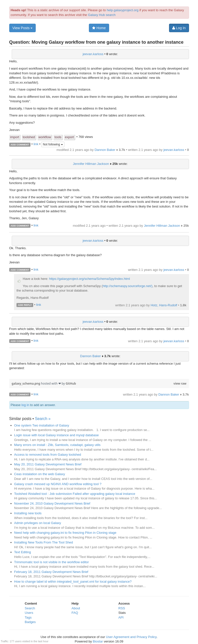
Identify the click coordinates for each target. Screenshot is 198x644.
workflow (45, 137)
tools (58, 137)
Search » (43, 419)
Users (29, 613)
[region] (99, 376)
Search (30, 608)
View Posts (23, 28)
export (69, 137)
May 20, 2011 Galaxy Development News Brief (48, 464)
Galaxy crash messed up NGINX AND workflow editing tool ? (58, 484)
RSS (122, 608)
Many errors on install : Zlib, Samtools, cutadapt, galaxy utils (57, 445)
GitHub (71, 383)
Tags (28, 617)
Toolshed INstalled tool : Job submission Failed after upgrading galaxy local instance (75, 494)
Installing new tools (28, 513)
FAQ (75, 613)
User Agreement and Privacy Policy (131, 637)
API (121, 617)
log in (25, 405)
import (15, 137)
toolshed (29, 137)
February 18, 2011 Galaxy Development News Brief (51, 572)
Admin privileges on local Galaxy (38, 523)
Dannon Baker (105, 150)
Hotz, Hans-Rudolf (164, 305)
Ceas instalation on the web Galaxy (40, 474)
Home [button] (99, 28)
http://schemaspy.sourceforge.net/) (127, 286)
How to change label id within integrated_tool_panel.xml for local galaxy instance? (73, 582)
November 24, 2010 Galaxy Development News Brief (52, 503)
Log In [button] (179, 28)
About (76, 608)
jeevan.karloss (93, 54)
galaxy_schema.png (26, 383)
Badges (30, 622)
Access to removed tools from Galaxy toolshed (48, 455)
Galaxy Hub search (102, 15)
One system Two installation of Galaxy (42, 425)
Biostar (98, 641)
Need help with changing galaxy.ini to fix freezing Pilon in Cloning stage (65, 533)
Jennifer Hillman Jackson (91, 164)
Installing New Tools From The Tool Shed (44, 542)
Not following (53, 144)
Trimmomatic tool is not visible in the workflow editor (52, 562)
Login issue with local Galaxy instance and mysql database (57, 435)
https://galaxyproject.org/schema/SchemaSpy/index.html (90, 279)
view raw (180, 383)
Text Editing (23, 552)
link (36, 144)
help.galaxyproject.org (122, 10)
